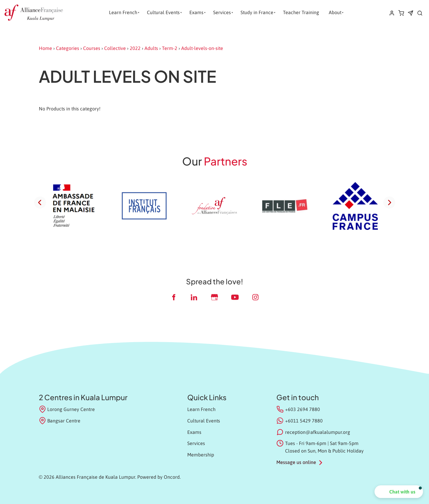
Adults (151, 48)
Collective (115, 48)
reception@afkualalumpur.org (318, 432)
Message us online (296, 462)
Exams (196, 12)
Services (222, 12)
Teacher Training (301, 12)
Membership (201, 455)
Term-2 (170, 48)
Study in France (257, 12)
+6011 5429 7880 (304, 421)
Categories (68, 48)
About (335, 12)
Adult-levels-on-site (202, 48)
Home (45, 48)
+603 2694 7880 (303, 409)
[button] (399, 492)
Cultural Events (163, 12)
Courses (92, 48)
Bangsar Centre (60, 421)
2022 (135, 48)
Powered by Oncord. (159, 477)
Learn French (123, 12)
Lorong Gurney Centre (67, 409)
